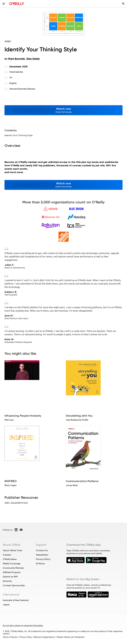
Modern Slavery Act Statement (71, 637)
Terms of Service (10, 637)
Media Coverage (12, 564)
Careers (7, 555)
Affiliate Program (12, 572)
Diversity (7, 581)
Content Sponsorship (14, 585)
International (11, 594)
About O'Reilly (12, 545)
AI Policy (40, 564)
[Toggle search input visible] (123, 4)
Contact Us (42, 550)
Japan (6, 605)
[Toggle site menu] (4, 4)
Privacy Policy (43, 559)
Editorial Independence (44, 637)
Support (41, 545)
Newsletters (42, 555)
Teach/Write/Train (13, 550)
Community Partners (13, 568)
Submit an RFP (10, 577)
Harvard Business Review (22, 89)
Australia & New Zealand (16, 600)
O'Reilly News (10, 559)
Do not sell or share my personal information (23, 626)
